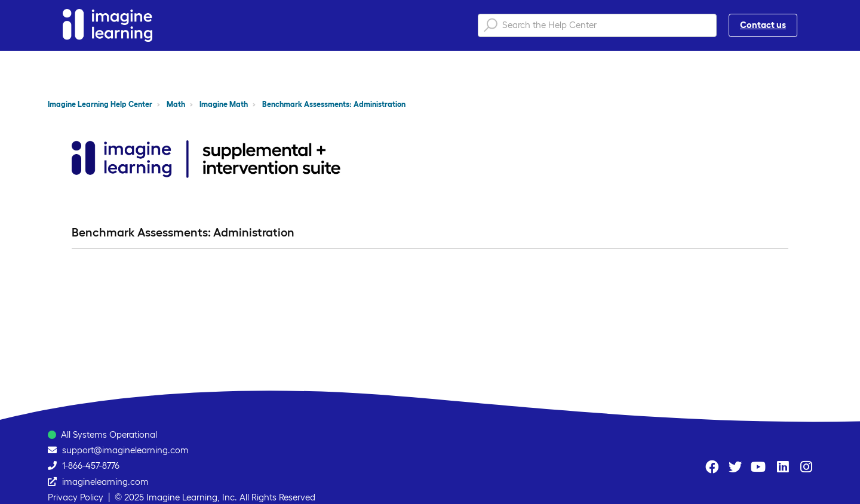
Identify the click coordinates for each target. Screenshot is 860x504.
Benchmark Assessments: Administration (334, 104)
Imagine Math (224, 104)
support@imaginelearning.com (125, 450)
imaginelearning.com (105, 482)
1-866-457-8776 (91, 465)
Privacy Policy (76, 497)
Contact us (763, 25)
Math (176, 104)
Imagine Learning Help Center (100, 104)
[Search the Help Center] (597, 25)
